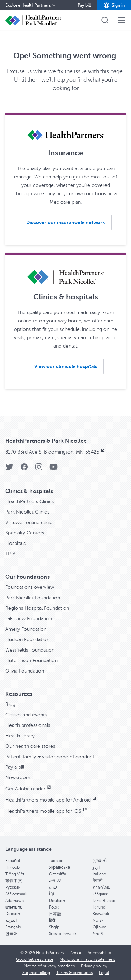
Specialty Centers (25, 533)
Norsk (98, 920)
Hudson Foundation (27, 640)
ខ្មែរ (52, 894)
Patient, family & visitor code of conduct (50, 757)
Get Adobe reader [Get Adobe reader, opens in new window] (29, 789)
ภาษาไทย (101, 887)
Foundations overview (30, 587)
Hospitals (15, 543)
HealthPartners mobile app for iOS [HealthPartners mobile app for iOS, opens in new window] (47, 811)
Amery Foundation (26, 629)
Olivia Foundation (25, 671)
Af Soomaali (16, 894)
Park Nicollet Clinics (27, 512)
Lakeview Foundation (29, 619)
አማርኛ (55, 881)
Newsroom (18, 778)
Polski (54, 907)
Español (13, 861)
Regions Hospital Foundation (37, 608)
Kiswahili (101, 914)
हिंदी (52, 920)
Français (13, 927)
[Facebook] (24, 469)
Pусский (13, 887)
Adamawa (14, 901)
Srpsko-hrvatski (63, 934)
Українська (59, 867)
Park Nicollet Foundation (33, 598)
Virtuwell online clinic (29, 522)
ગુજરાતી (100, 861)
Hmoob (12, 867)
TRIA (10, 554)
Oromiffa (57, 874)
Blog (10, 704)
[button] (114, 5)
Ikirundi (100, 907)
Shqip (54, 927)
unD (53, 887)
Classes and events (26, 715)
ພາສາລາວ (14, 907)
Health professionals (28, 725)
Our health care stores (30, 746)
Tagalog (56, 861)
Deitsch (13, 914)
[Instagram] (39, 469)
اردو (96, 867)
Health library (20, 736)
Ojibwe (100, 927)
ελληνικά (100, 894)
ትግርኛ (98, 934)
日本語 (55, 914)
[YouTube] (53, 469)
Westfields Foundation (30, 650)
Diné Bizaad (104, 901)
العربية (11, 920)
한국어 (12, 934)
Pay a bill (15, 767)
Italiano (99, 874)
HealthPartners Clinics (30, 502)
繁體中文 (14, 881)
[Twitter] (9, 469)
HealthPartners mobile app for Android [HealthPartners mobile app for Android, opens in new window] (51, 800)
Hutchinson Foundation (31, 660)
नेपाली (97, 881)
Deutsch (57, 901)
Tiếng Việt (15, 874)
